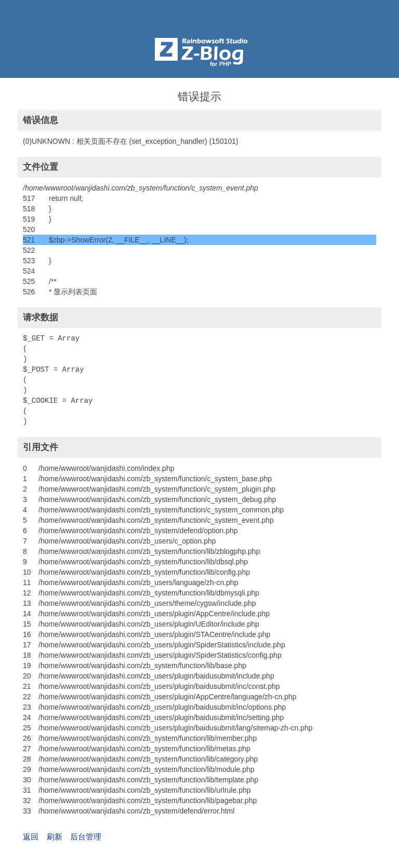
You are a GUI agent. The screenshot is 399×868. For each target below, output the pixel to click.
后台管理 (86, 837)
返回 (31, 837)
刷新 (55, 837)
